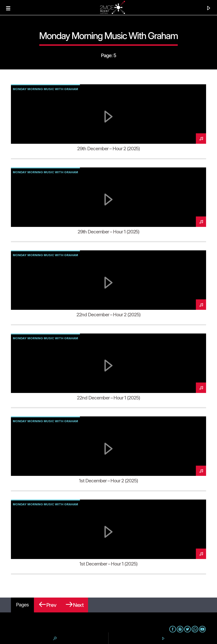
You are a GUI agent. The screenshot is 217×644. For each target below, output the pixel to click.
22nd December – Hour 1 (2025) (108, 398)
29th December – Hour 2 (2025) (109, 149)
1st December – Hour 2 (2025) (108, 481)
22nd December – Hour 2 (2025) (108, 315)
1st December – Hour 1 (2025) (108, 564)
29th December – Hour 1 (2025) (109, 232)
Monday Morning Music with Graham (45, 89)
